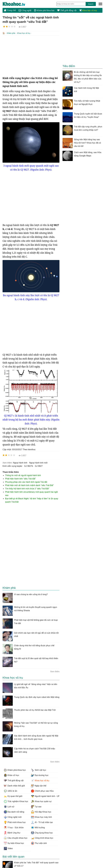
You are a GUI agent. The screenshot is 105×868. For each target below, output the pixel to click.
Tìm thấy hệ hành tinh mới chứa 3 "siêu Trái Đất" (27, 488)
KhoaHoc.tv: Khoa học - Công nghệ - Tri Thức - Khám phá (17, 4)
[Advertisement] (31, 56)
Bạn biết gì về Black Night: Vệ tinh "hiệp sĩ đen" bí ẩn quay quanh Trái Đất (32, 500)
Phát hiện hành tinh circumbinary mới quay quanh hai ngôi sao (31, 493)
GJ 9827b (29, 466)
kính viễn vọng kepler (12, 466)
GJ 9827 (39, 466)
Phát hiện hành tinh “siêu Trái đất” (20, 478)
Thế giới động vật (67, 10)
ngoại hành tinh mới (38, 462)
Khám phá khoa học (44, 10)
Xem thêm (55, 671)
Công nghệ (25, 10)
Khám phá (11, 33)
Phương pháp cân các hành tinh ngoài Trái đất (26, 482)
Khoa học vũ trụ (88, 10)
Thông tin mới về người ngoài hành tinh (23, 475)
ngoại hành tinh (20, 462)
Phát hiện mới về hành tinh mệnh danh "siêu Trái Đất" (29, 485)
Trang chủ (10, 10)
